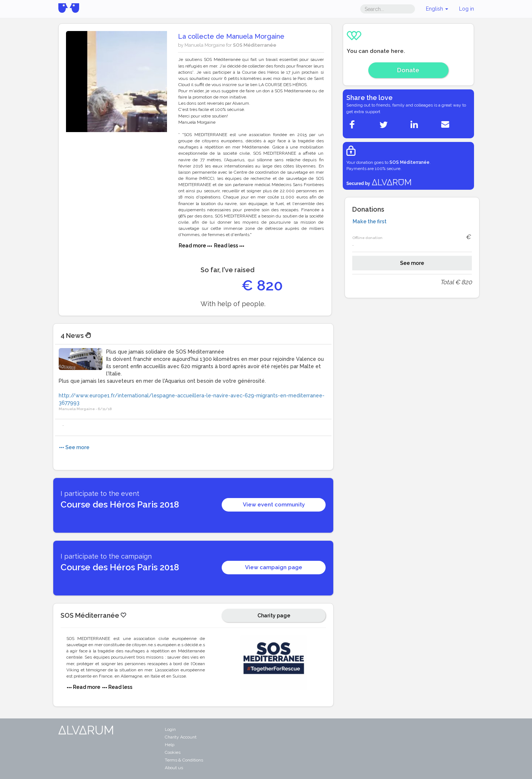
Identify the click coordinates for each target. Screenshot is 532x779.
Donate (408, 70)
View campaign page (274, 567)
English (437, 9)
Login (170, 729)
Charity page (274, 616)
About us (174, 768)
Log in (467, 9)
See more (412, 263)
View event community (274, 505)
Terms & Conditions (184, 760)
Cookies (173, 752)
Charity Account (181, 737)
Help (170, 745)
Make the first (370, 221)
